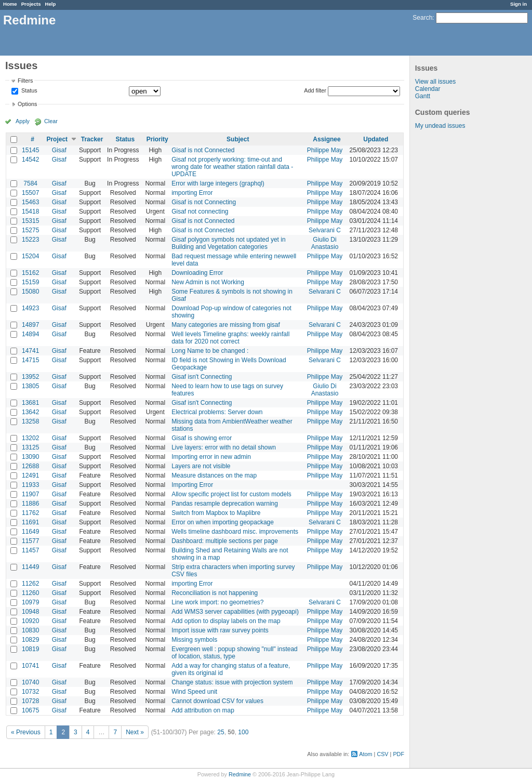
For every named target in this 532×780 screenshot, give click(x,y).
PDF (398, 754)
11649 (30, 532)
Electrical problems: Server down (217, 412)
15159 (30, 282)
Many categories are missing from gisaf (226, 325)
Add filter (315, 90)
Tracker (92, 139)
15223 (30, 240)
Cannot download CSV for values (217, 701)
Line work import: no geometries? (217, 602)
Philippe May (325, 150)
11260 (30, 593)
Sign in (518, 4)
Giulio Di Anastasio (325, 243)
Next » (135, 732)
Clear (51, 121)
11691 (30, 522)
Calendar (428, 89)
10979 (30, 602)
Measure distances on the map (214, 475)
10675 (30, 710)
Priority (157, 139)
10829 (30, 640)
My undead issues (440, 126)
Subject (238, 139)
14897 (30, 325)
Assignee (327, 139)
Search (422, 18)
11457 (30, 550)
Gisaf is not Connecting (204, 202)
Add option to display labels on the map (226, 621)
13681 (30, 403)
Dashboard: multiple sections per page (225, 541)
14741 (30, 351)
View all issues (435, 82)
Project (57, 139)
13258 (30, 421)
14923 (30, 308)
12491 (30, 475)
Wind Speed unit (194, 692)
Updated (376, 139)
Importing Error (192, 485)
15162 (30, 273)
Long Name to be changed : (210, 351)
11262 (30, 584)
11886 (30, 504)
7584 (30, 183)
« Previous (26, 732)
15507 (30, 193)
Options (27, 104)
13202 (30, 438)
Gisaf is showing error (202, 438)
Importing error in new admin (211, 457)
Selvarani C (325, 230)
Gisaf (59, 150)
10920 (30, 621)
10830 (30, 630)
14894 (30, 334)
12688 (30, 466)
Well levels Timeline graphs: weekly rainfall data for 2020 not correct (230, 338)
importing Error (192, 193)
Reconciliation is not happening (215, 593)
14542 (30, 160)
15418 (30, 211)
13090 (30, 457)
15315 (30, 221)
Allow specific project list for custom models (231, 494)
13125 (30, 447)
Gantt (423, 96)
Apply (23, 121)
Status (29, 91)
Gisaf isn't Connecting (202, 377)
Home (10, 4)
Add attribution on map (203, 710)
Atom (365, 754)
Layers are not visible (201, 466)
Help (51, 4)
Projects (31, 4)
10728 (30, 701)
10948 (30, 612)
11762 (30, 513)
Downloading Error (197, 273)
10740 (30, 682)
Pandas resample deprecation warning (225, 504)
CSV (382, 754)
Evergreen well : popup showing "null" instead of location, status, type (235, 653)
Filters (25, 81)
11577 (30, 541)
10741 (30, 666)
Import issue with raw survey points (220, 630)
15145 (30, 150)
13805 (30, 386)
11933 (30, 485)
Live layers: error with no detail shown (224, 447)
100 (243, 732)
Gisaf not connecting (200, 211)
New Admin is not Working (208, 282)
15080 (30, 292)
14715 (30, 360)
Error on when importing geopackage (223, 522)
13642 (30, 412)
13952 (30, 377)
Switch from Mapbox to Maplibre (216, 513)
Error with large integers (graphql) (218, 183)
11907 (30, 494)
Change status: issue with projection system (232, 682)
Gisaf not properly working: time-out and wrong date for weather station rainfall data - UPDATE (232, 167)
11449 (30, 567)
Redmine (240, 774)
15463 (30, 202)
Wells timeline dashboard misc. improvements (235, 532)
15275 (30, 230)
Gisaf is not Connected (203, 150)
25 (221, 732)
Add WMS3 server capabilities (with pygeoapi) (235, 612)
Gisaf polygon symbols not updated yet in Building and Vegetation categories (228, 243)
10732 (30, 692)
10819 (30, 649)
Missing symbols (194, 640)
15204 (30, 256)
